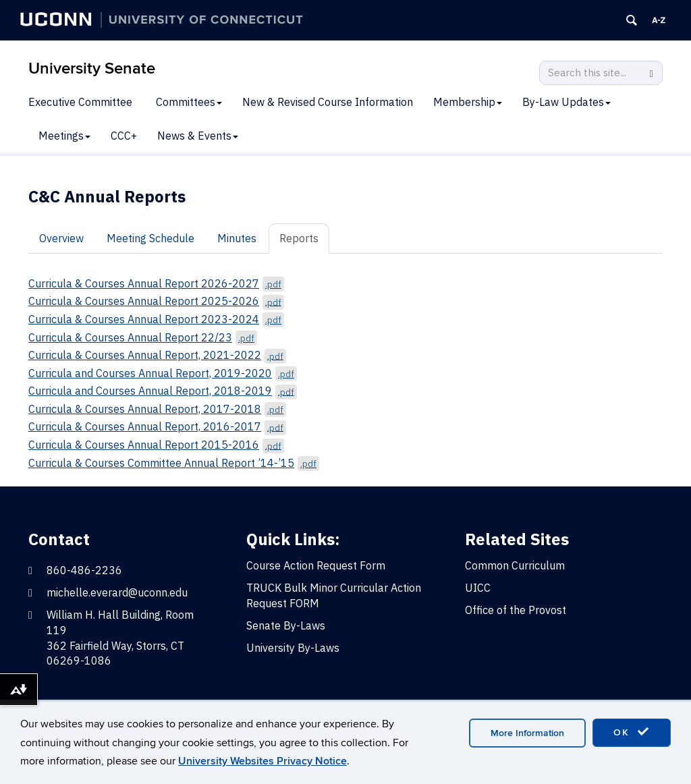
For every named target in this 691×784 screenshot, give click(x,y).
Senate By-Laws (286, 625)
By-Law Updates (566, 102)
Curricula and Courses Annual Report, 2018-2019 (163, 391)
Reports (299, 238)
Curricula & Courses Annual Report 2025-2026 (156, 301)
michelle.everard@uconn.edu (117, 592)
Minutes (237, 238)
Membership (468, 102)
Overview (61, 238)
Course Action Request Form (316, 565)
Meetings (64, 136)
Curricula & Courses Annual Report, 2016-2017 (157, 426)
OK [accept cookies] (632, 732)
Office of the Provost (516, 610)
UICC (478, 588)
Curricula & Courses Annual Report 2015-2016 (156, 445)
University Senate (92, 68)
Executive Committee (80, 102)
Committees (189, 102)
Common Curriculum (515, 565)
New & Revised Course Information (328, 102)
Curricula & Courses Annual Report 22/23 (143, 337)
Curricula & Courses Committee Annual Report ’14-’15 (174, 463)
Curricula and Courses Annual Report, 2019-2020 (163, 373)
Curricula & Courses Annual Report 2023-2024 (156, 319)
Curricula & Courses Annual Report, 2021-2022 (157, 355)
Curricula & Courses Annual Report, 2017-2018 (157, 409)
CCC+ (124, 136)
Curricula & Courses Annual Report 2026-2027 (156, 283)
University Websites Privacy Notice (262, 761)
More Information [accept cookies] (527, 733)
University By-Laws (293, 648)
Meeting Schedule (150, 238)
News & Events (198, 136)
